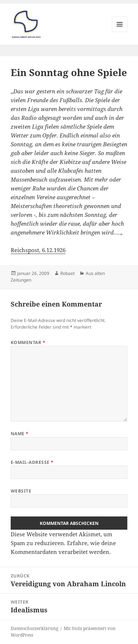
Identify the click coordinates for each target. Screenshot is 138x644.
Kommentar (28, 342)
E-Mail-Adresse (32, 462)
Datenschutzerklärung (34, 628)
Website (21, 491)
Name (20, 434)
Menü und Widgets (120, 32)
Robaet (68, 273)
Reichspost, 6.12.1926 (38, 250)
